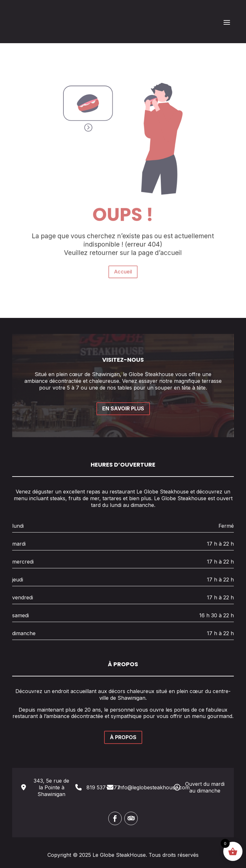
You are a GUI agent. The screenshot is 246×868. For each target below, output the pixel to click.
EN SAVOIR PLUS (123, 408)
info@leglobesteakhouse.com (154, 787)
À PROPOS (123, 737)
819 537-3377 (103, 787)
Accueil (123, 251)
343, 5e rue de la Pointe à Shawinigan (51, 787)
